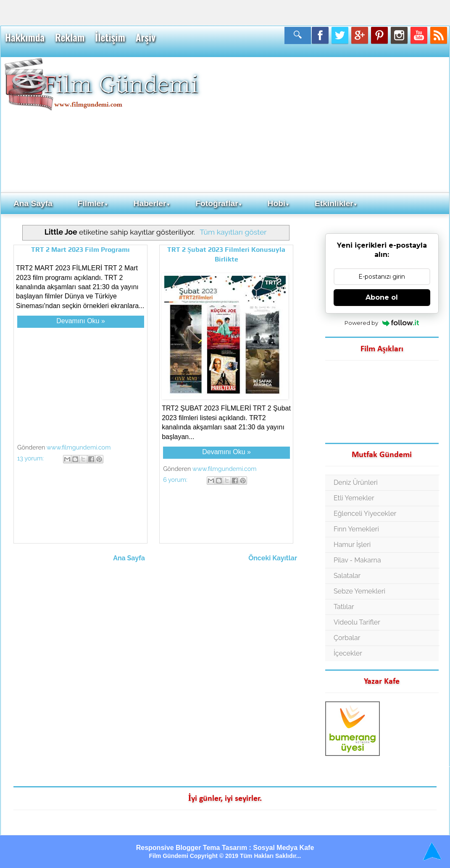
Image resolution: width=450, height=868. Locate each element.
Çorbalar (347, 638)
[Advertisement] (324, 124)
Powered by (382, 323)
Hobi (279, 203)
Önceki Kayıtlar (273, 558)
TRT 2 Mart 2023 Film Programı (80, 250)
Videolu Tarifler (357, 622)
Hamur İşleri (352, 545)
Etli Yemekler (354, 498)
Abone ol (382, 297)
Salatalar (347, 576)
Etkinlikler (336, 203)
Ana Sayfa (33, 203)
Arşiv (146, 37)
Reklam (70, 37)
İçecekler (348, 653)
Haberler (152, 203)
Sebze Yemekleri (359, 591)
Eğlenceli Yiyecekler (365, 514)
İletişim (110, 37)
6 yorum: (176, 480)
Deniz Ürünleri (356, 482)
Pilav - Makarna (357, 560)
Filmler (93, 203)
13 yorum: (31, 458)
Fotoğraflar (219, 203)
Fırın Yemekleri (356, 529)
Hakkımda (25, 37)
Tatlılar (344, 607)
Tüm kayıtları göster (233, 232)
